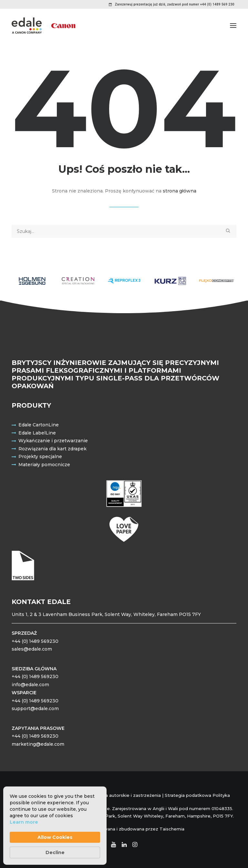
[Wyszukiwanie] (124, 231)
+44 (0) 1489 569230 (35, 641)
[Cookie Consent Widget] (55, 826)
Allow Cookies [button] (55, 837)
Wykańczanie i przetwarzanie (53, 441)
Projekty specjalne (40, 456)
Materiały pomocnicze (44, 465)
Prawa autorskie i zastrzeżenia (128, 795)
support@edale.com (35, 709)
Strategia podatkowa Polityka (197, 795)
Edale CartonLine (39, 425)
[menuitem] (172, 4)
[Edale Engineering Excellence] (43, 26)
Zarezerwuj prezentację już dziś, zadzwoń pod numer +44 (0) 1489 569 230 (175, 4)
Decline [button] (55, 852)
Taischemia (172, 829)
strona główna (180, 191)
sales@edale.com (32, 649)
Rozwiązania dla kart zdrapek (52, 449)
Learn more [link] (24, 822)
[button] (233, 26)
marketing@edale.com (38, 744)
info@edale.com (30, 685)
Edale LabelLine (37, 433)
